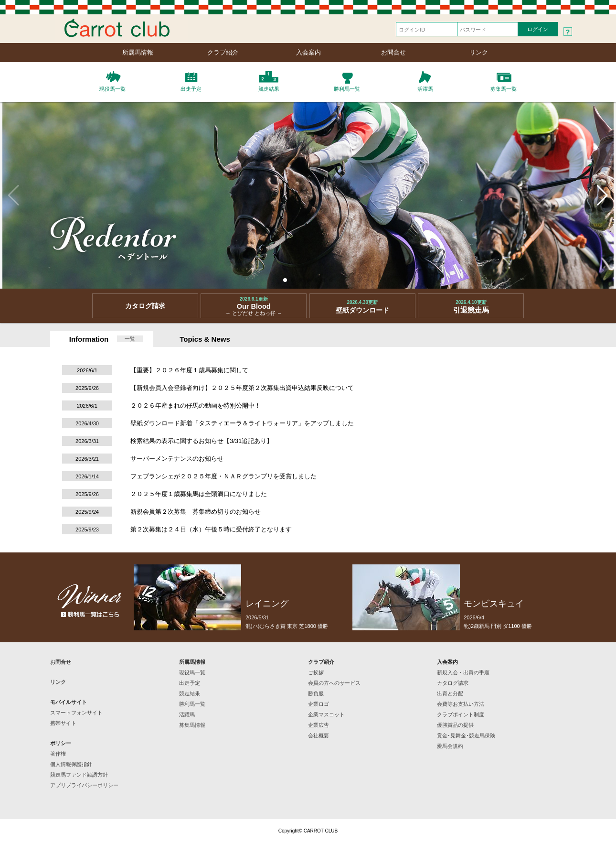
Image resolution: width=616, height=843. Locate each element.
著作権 (58, 754)
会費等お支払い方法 (461, 704)
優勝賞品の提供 (455, 725)
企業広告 (319, 725)
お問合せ (393, 52)
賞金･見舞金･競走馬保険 (466, 735)
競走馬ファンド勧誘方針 (79, 775)
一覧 (130, 339)
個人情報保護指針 (71, 764)
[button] (285, 280)
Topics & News (205, 339)
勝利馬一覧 (192, 704)
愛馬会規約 (450, 746)
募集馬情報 (192, 725)
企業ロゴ (319, 704)
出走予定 (190, 683)
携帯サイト (63, 723)
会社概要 (319, 735)
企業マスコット (326, 714)
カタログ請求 (453, 683)
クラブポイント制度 (461, 714)
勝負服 (316, 693)
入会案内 (308, 52)
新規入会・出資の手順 (463, 672)
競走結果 (190, 693)
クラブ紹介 (223, 52)
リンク (479, 52)
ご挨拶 (316, 672)
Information (89, 339)
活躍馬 (187, 714)
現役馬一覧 (192, 672)
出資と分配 (450, 693)
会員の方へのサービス (334, 683)
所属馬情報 (138, 52)
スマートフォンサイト (76, 713)
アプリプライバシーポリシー (84, 785)
